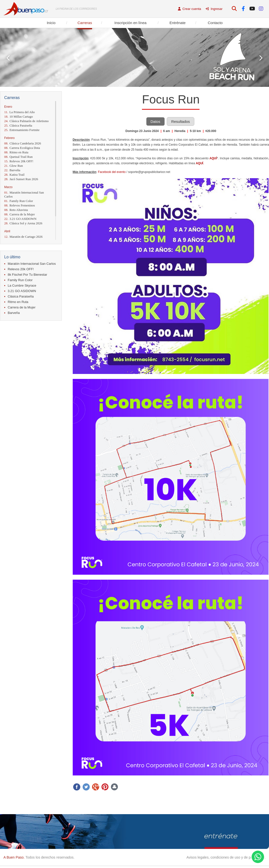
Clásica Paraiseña (18, 125)
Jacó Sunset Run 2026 (21, 179)
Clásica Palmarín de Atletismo (26, 121)
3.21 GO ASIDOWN (20, 219)
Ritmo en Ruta (16, 152)
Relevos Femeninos (19, 205)
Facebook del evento (112, 172)
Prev (8, 58)
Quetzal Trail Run (18, 157)
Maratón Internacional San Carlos (24, 194)
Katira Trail (14, 175)
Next (261, 58)
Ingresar (214, 9)
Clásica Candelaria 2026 (23, 143)
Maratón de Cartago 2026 (23, 237)
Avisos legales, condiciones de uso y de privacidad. (226, 857)
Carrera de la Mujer (19, 214)
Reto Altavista (16, 210)
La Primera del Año (19, 112)
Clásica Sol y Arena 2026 (23, 223)
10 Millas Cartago (18, 117)
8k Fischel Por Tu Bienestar (27, 275)
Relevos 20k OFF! (19, 161)
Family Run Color (19, 201)
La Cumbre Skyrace (22, 285)
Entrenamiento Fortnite (22, 130)
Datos (155, 121)
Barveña (12, 170)
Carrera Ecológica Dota (22, 148)
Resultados (181, 121)
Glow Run (14, 166)
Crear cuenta (190, 9)
